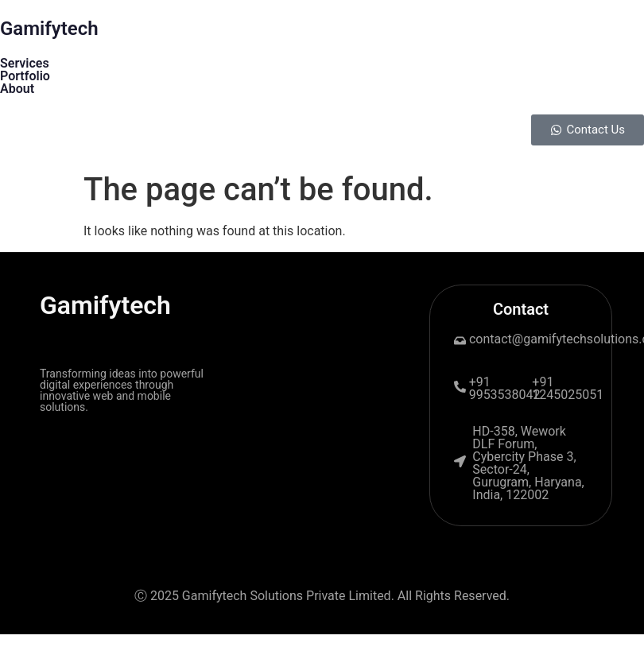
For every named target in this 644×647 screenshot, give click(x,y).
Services (25, 63)
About (17, 89)
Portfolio (25, 76)
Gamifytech (49, 29)
